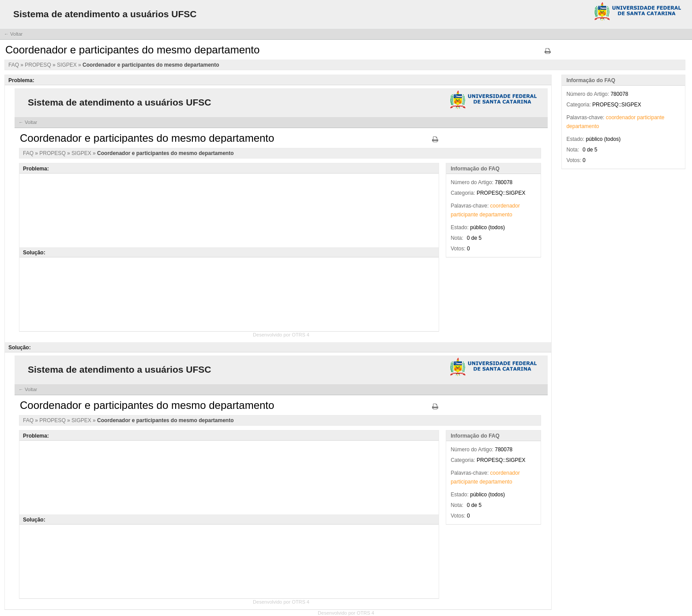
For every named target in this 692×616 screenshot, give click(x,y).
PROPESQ (39, 65)
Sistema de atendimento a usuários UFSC (105, 14)
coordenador (621, 117)
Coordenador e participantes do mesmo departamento (151, 65)
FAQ (14, 65)
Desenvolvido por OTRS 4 (346, 613)
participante (651, 117)
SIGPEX (68, 65)
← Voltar (13, 34)
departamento (583, 126)
